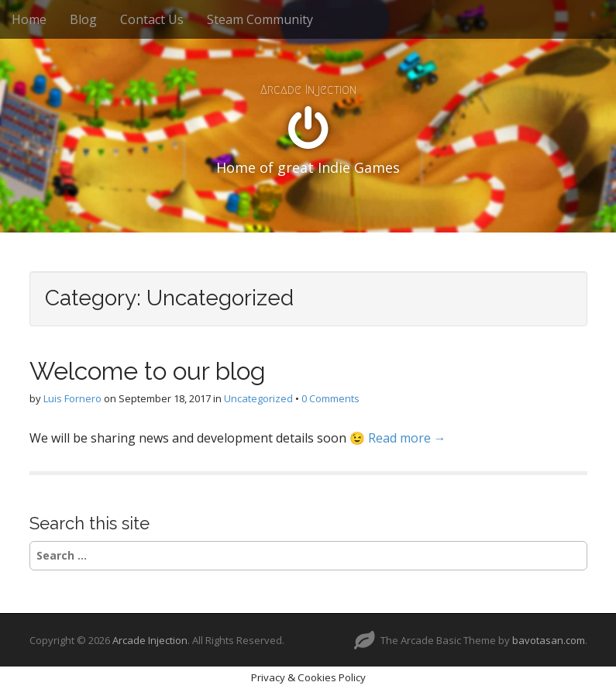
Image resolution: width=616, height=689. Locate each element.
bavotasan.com (549, 640)
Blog (83, 19)
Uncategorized (258, 398)
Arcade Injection (308, 90)
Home (29, 19)
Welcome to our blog (148, 371)
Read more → (407, 438)
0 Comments (330, 398)
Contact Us (152, 19)
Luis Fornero (72, 398)
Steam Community (260, 19)
